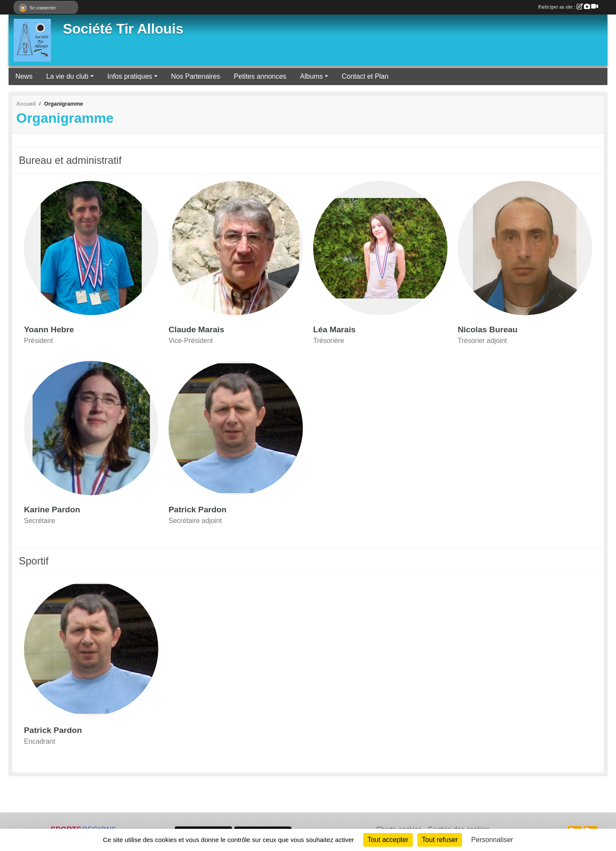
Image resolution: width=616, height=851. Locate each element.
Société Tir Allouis (123, 29)
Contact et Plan (365, 76)
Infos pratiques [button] (130, 76)
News (24, 76)
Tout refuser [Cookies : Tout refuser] (440, 840)
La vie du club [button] (67, 76)
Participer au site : (568, 7)
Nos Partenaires (196, 76)
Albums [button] (311, 76)
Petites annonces (260, 76)
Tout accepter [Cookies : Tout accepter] (388, 840)
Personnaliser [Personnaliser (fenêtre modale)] (492, 840)
